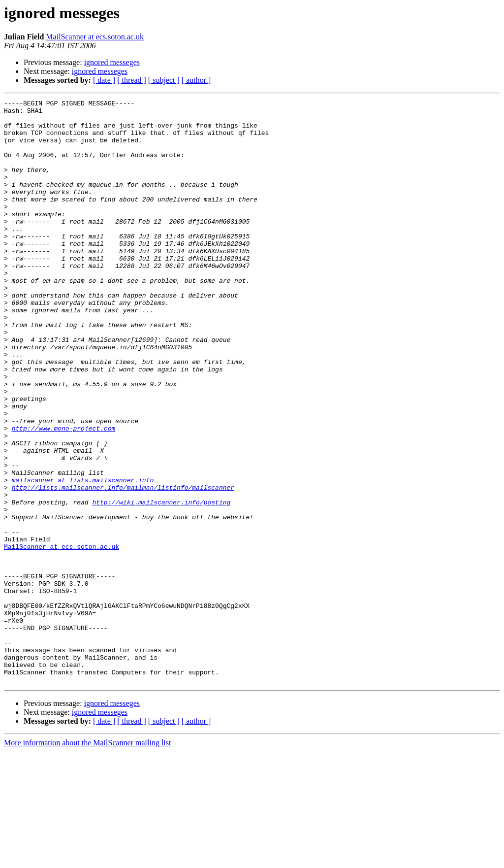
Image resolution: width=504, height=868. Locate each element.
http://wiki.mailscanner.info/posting (161, 583)
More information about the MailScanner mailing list (87, 859)
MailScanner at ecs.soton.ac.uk (95, 37)
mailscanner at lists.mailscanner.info (83, 557)
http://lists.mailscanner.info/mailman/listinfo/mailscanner (123, 566)
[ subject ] (164, 80)
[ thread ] (132, 80)
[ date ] (104, 80)
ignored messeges (112, 62)
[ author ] (196, 80)
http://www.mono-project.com (64, 495)
